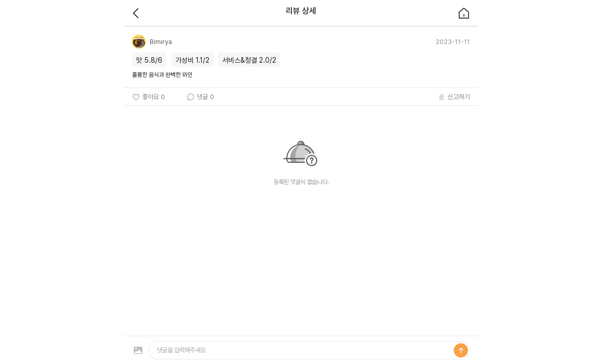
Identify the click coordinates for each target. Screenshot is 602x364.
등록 (461, 350)
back (136, 13)
